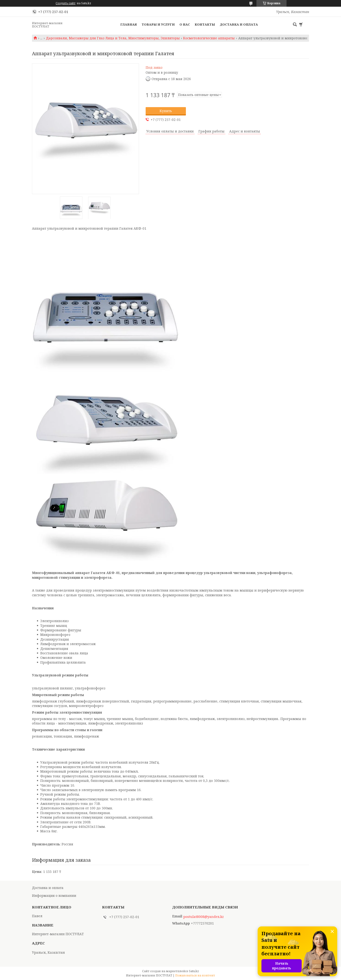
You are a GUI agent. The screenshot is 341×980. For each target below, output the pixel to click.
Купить (166, 111)
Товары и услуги (158, 24)
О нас (185, 24)
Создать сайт (66, 3)
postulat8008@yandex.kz (204, 917)
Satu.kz (194, 971)
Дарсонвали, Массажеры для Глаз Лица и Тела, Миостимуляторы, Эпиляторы (113, 38)
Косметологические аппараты (209, 38)
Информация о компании (54, 896)
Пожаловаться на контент (195, 975)
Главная (129, 24)
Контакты (205, 24)
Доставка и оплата (239, 24)
